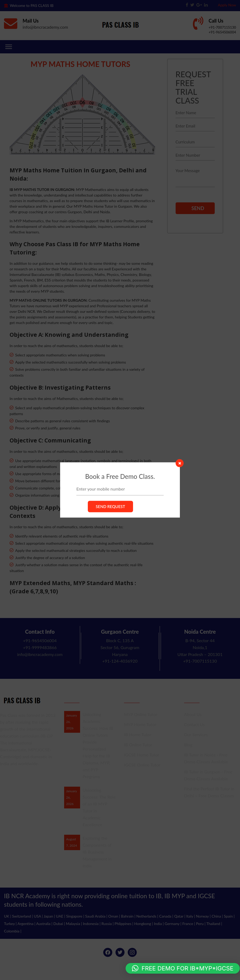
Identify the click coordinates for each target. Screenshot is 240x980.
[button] (183, 968)
